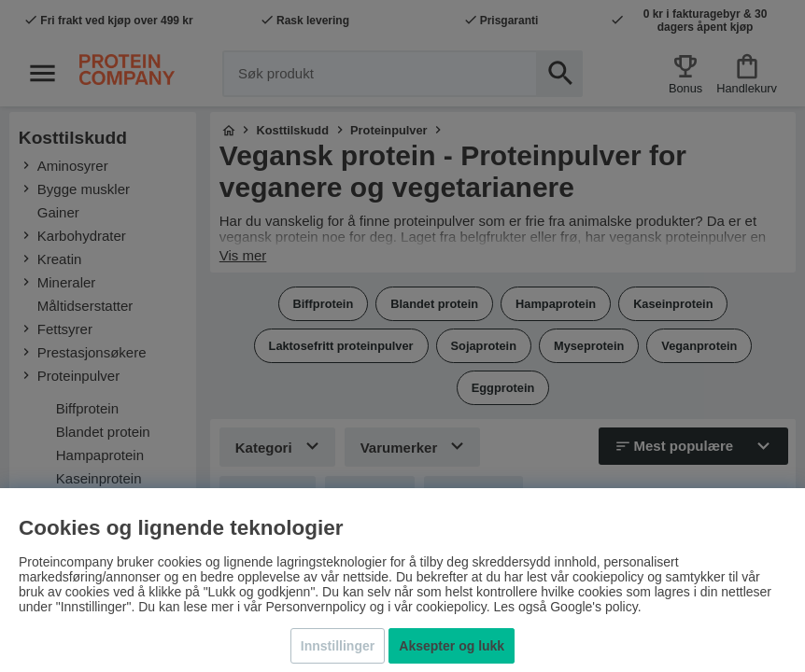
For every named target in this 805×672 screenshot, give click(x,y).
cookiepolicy (451, 607)
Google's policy (593, 607)
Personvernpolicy (315, 607)
